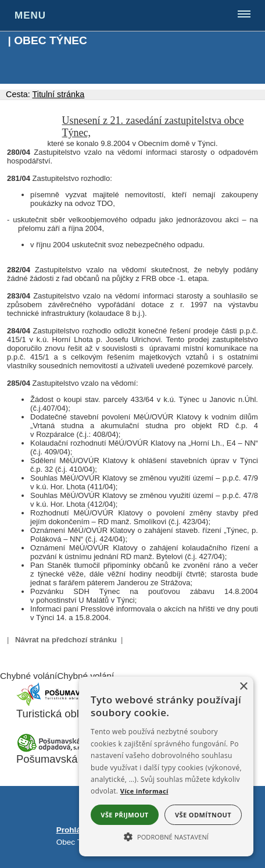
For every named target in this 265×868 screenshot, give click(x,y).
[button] (166, 836)
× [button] (243, 687)
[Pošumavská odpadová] (51, 749)
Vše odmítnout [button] (203, 815)
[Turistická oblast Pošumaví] (51, 704)
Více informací (144, 791)
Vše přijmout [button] (124, 815)
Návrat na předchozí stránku (66, 640)
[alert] (166, 766)
